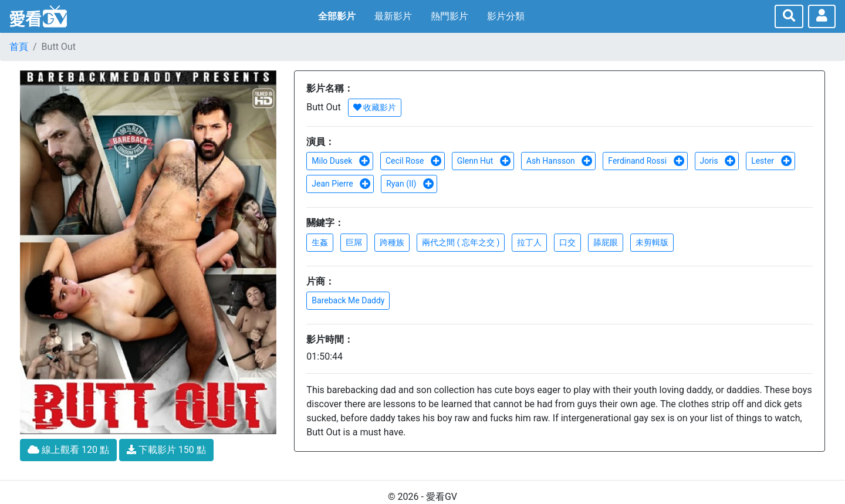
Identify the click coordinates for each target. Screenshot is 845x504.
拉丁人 (529, 242)
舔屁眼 (606, 242)
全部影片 (337, 16)
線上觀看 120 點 (68, 450)
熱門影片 (449, 16)
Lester (771, 161)
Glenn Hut (484, 161)
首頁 (19, 47)
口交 (567, 242)
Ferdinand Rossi (646, 161)
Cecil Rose (414, 161)
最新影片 (393, 16)
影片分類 (506, 16)
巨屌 (354, 242)
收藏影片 (375, 107)
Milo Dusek (341, 161)
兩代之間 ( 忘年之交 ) (461, 242)
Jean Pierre (341, 184)
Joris (718, 161)
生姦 (320, 242)
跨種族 (392, 242)
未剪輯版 (652, 242)
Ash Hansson (560, 161)
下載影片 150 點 (166, 450)
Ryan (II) (410, 184)
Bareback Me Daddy (348, 300)
